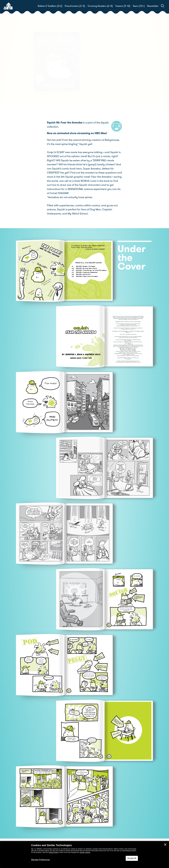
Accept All (132, 858)
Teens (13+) (139, 6)
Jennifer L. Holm (104, 66)
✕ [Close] (165, 845)
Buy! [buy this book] (93, 80)
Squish (105, 123)
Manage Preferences (41, 860)
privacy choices (85, 852)
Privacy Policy (53, 852)
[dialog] (84, 855)
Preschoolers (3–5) (75, 6)
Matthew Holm (128, 66)
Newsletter (153, 6)
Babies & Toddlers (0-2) (50, 6)
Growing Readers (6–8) (100, 6)
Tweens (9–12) (123, 6)
